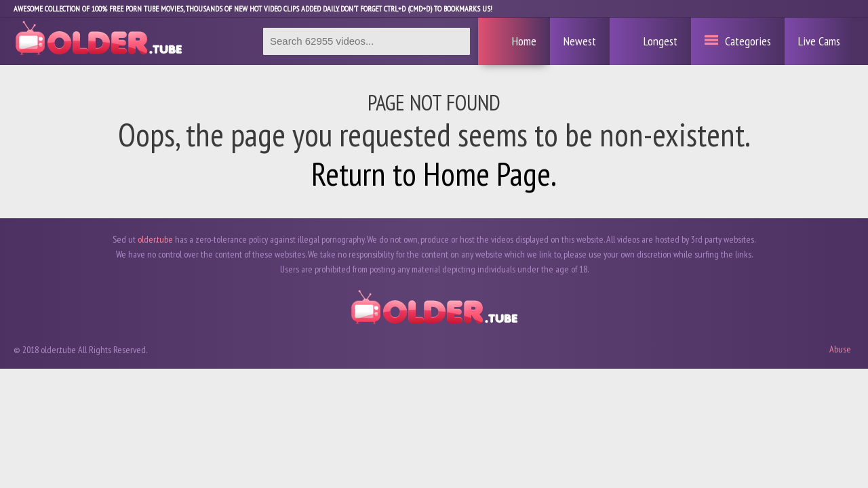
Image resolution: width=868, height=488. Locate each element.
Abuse (840, 349)
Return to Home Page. (434, 174)
